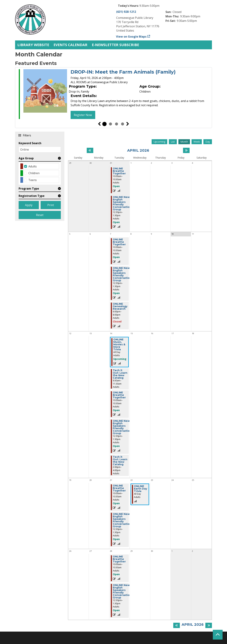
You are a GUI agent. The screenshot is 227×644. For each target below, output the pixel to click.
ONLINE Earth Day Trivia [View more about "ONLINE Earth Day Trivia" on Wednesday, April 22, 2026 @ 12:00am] (140, 489)
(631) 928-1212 (126, 12)
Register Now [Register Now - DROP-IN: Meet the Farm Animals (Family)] (83, 115)
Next (128, 124)
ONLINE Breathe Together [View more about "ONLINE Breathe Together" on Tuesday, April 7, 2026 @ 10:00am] (119, 242)
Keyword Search (30, 143)
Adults (33, 166)
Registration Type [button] (32, 196)
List (173, 142)
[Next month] (186, 150)
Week (197, 142)
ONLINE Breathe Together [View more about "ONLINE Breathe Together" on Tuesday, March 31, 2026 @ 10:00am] (119, 171)
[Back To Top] (218, 635)
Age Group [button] (26, 158)
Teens (33, 180)
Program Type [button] (29, 189)
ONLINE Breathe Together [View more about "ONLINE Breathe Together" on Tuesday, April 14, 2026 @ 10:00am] (119, 395)
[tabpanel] (113, 95)
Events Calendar (70, 45)
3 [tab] (117, 124)
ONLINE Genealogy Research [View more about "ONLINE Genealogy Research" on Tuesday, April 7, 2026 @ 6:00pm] (120, 306)
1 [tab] (104, 124)
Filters (27, 135)
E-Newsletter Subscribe (115, 45)
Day (208, 142)
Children (34, 173)
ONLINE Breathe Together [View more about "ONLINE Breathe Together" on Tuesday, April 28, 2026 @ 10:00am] (119, 559)
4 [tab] (123, 124)
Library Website (33, 45)
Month (184, 142)
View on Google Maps (131, 37)
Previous (99, 124)
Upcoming (159, 142)
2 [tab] (110, 124)
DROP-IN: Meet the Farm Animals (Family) (123, 72)
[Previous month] (90, 150)
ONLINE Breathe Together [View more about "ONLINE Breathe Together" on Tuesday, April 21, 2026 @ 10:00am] (119, 488)
